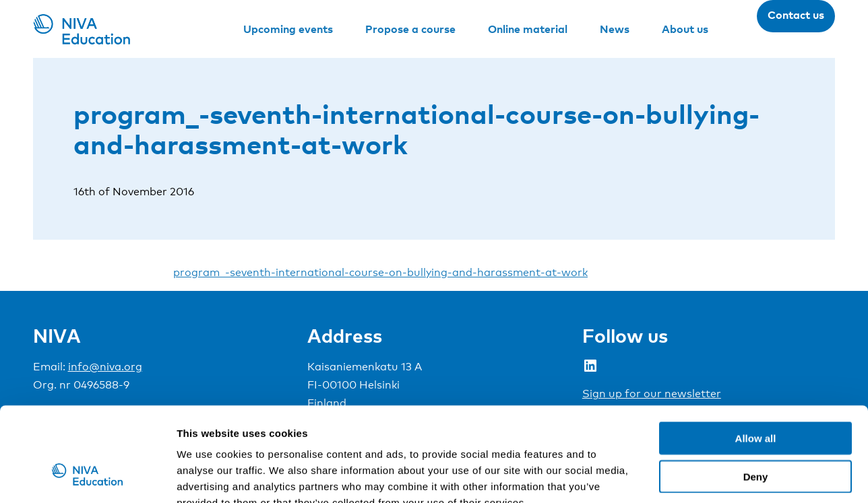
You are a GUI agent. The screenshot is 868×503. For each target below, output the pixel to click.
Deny (756, 396)
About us (685, 29)
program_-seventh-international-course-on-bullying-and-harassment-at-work (380, 272)
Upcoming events (288, 29)
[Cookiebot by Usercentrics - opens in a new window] (87, 477)
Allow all (756, 357)
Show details (707, 476)
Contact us (796, 15)
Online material (528, 29)
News (615, 29)
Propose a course (410, 29)
